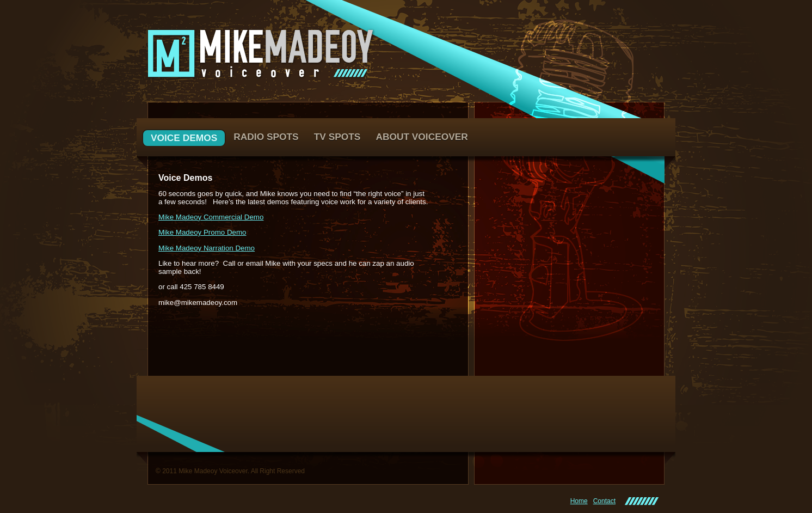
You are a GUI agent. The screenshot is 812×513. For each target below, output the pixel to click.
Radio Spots (266, 137)
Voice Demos (184, 138)
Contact (604, 501)
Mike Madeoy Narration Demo (207, 248)
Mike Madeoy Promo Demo (202, 232)
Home (579, 501)
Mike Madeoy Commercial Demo (211, 217)
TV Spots (337, 137)
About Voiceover (422, 137)
